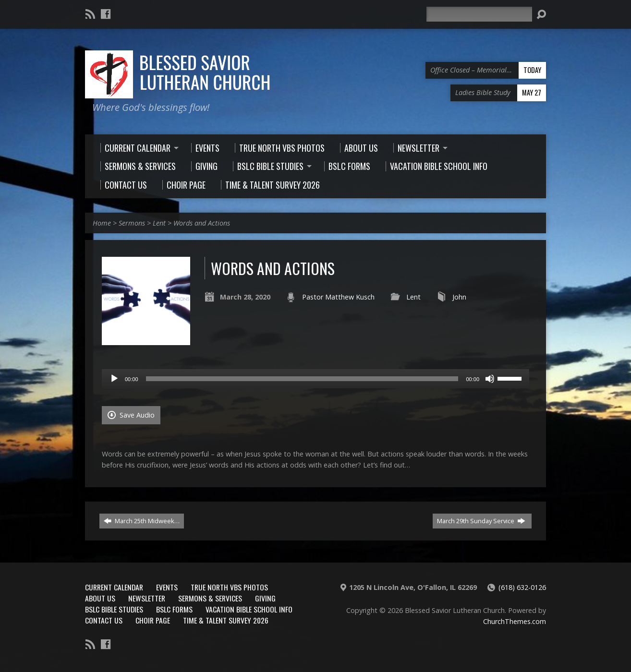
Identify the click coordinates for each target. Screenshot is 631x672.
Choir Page (153, 620)
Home (102, 223)
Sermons (132, 223)
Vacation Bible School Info (249, 609)
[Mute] (490, 379)
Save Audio (131, 415)
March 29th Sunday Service (481, 521)
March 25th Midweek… (142, 521)
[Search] (479, 14)
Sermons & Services (210, 598)
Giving (265, 598)
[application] (315, 379)
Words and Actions (202, 223)
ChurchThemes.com (515, 621)
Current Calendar (114, 587)
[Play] (114, 379)
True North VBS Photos (229, 587)
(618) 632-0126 (522, 587)
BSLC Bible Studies (114, 609)
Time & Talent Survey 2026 (226, 620)
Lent (159, 223)
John (459, 297)
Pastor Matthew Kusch (338, 297)
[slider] (302, 379)
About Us (100, 598)
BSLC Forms (174, 609)
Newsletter (147, 598)
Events (167, 587)
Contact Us (104, 620)
